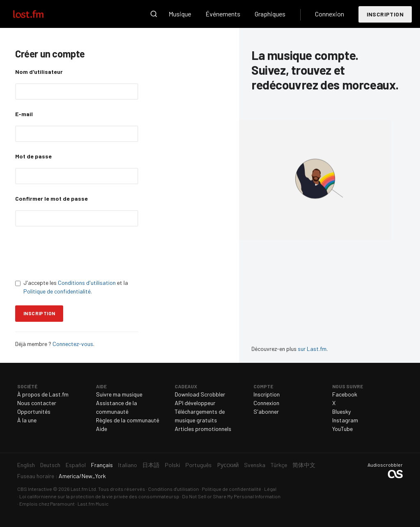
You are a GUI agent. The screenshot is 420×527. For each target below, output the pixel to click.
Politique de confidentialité (57, 291)
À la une (27, 420)
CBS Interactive (35, 489)
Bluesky (341, 411)
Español (76, 465)
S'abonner (266, 411)
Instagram (345, 420)
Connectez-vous (72, 344)
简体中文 (304, 465)
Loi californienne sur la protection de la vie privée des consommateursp (99, 496)
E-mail (24, 114)
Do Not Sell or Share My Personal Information (231, 496)
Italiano (128, 465)
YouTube (342, 429)
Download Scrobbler (200, 394)
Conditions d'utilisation (87, 283)
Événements (223, 14)
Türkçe (279, 465)
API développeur (195, 403)
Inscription (385, 14)
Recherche (154, 14)
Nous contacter (37, 403)
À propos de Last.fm (43, 394)
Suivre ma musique (119, 394)
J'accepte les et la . (72, 287)
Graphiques (270, 14)
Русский (228, 465)
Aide (102, 429)
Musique (180, 14)
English (26, 465)
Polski (172, 465)
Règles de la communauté (128, 420)
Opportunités (34, 411)
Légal (270, 489)
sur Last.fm (312, 349)
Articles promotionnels (203, 429)
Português (199, 465)
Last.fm (38, 14)
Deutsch (50, 465)
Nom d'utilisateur (39, 72)
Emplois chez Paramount (47, 504)
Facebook (345, 394)
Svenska (255, 465)
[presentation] (78, 252)
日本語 (151, 465)
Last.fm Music (93, 504)
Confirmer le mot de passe (51, 198)
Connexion (330, 14)
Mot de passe (33, 156)
